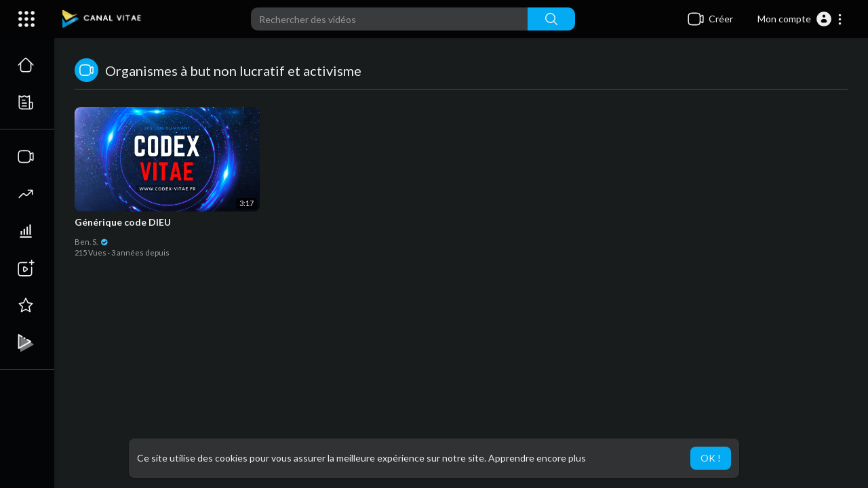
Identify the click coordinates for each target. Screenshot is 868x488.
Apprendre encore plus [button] (537, 458)
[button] (800, 19)
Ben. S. (92, 242)
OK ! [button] (711, 458)
